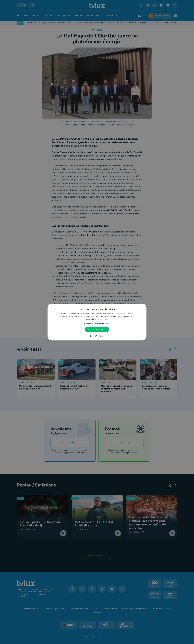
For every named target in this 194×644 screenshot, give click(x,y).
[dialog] (97, 322)
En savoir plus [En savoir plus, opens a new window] (102, 319)
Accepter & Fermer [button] (97, 329)
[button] (97, 324)
